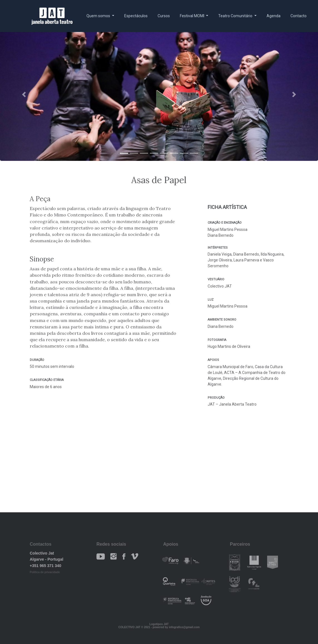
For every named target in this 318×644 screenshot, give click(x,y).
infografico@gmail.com (184, 627)
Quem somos (99, 16)
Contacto (299, 16)
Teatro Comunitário (236, 16)
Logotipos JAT (159, 624)
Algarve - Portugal (47, 559)
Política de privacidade (45, 572)
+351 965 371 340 (45, 566)
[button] (24, 94)
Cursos (164, 16)
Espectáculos (136, 16)
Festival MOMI (192, 16)
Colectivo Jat (42, 553)
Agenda (274, 16)
